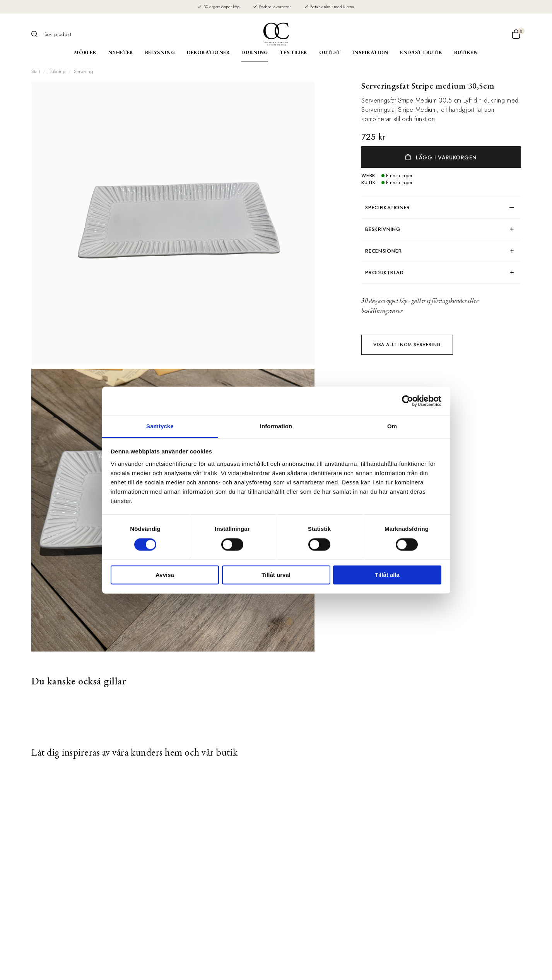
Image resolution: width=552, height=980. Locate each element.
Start (36, 72)
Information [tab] (276, 426)
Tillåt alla (387, 575)
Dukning (255, 52)
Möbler (85, 52)
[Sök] (37, 34)
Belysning (160, 52)
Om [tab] (392, 426)
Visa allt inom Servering (407, 345)
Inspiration (370, 52)
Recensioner (383, 251)
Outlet (330, 52)
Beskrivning (383, 229)
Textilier (294, 52)
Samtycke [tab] (160, 426)
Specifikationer (388, 208)
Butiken (466, 52)
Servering (84, 72)
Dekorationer (208, 52)
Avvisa (165, 575)
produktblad (384, 273)
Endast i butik (421, 52)
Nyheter (121, 52)
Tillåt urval (276, 575)
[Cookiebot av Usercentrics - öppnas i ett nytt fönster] (408, 401)
